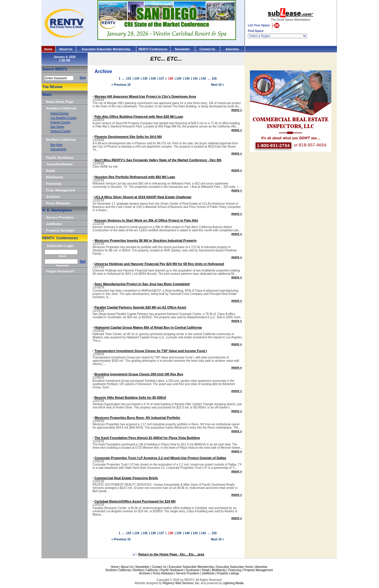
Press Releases (58, 203)
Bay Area (56, 145)
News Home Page (60, 102)
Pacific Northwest (60, 158)
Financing (54, 184)
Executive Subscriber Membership (106, 49)
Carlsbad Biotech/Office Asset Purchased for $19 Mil (135, 501)
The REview (52, 87)
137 (162, 79)
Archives (53, 197)
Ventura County (61, 131)
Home (48, 49)
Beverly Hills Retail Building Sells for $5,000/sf (130, 398)
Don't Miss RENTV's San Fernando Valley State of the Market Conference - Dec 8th (158, 160)
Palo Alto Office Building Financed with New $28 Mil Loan (139, 117)
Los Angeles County (64, 118)
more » (237, 110)
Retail (51, 171)
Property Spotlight (60, 230)
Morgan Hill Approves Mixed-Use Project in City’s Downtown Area (145, 96)
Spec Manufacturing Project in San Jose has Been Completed (142, 284)
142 (204, 79)
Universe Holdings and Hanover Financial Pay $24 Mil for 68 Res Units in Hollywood (159, 264)
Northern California (61, 140)
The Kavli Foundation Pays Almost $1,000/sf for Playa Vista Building (147, 438)
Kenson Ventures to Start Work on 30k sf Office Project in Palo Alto (146, 220)
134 (137, 79)
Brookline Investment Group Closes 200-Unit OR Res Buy (139, 374)
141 (195, 79)
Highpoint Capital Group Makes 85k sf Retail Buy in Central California (148, 327)
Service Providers (60, 217)
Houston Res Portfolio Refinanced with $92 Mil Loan (135, 177)
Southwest (193, 570)
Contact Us (207, 49)
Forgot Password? (61, 271)
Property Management (258, 570)
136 (153, 79)
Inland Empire (60, 113)
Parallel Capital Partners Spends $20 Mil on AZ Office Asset (140, 307)
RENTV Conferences (153, 49)
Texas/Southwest (59, 164)
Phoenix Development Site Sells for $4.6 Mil (128, 137)
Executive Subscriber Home (234, 567)
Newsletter (183, 49)
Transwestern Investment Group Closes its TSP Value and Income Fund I (151, 351)
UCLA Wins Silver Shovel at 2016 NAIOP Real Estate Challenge (143, 197)
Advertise (232, 49)
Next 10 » (217, 85)
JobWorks (54, 224)
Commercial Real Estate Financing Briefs (126, 478)
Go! (83, 78)
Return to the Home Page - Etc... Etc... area (169, 554)
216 (214, 79)
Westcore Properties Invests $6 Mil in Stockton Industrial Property (146, 240)
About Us (66, 49)
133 (129, 79)
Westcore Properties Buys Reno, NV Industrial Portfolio (137, 418)
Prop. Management (61, 190)
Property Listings (228, 573)
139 (179, 79)
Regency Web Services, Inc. (181, 583)
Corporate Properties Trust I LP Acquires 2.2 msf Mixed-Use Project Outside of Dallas (160, 458)
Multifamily (55, 177)
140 (187, 79)
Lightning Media (233, 583)
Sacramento (58, 149)
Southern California (61, 108)
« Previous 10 (121, 85)
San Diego (57, 127)
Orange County (60, 122)
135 (145, 79)
